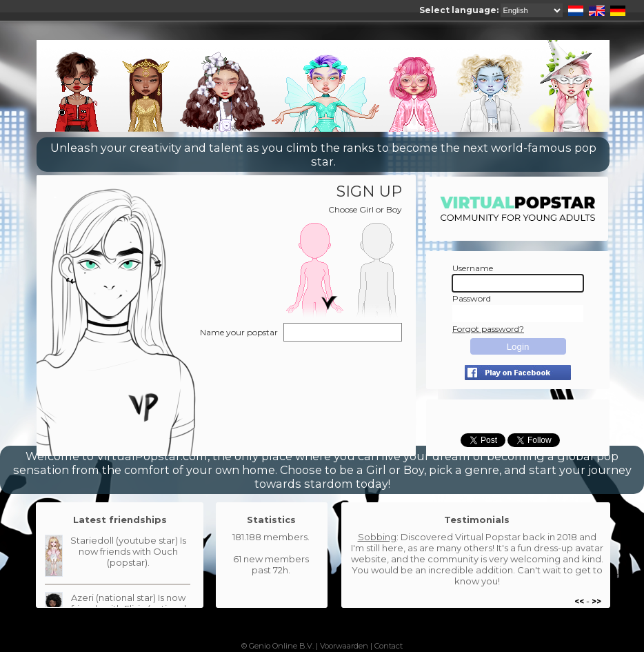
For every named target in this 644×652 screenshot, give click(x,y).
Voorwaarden (344, 646)
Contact (389, 646)
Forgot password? (488, 329)
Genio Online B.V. (281, 646)
